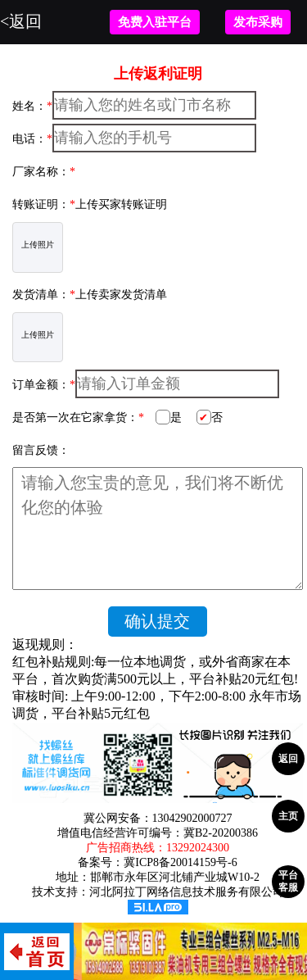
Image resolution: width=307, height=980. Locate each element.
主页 (288, 816)
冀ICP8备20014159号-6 (180, 862)
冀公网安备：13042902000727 (158, 818)
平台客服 (288, 881)
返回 (288, 759)
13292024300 (198, 848)
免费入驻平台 (155, 22)
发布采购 (258, 22)
